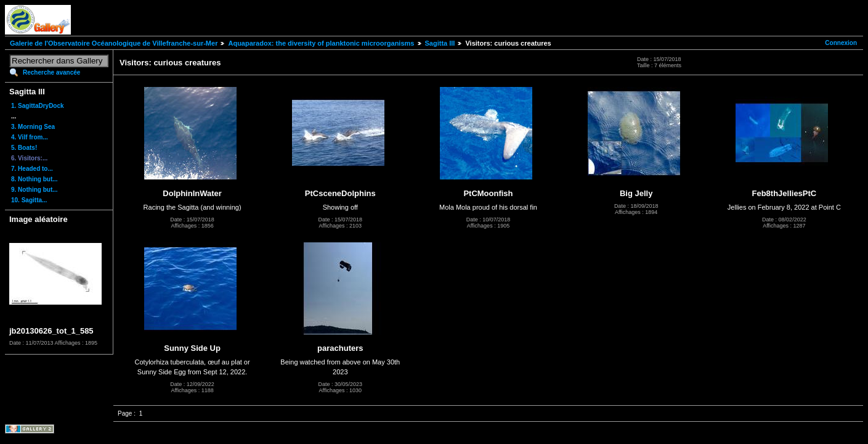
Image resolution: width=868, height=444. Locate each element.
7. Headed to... (32, 169)
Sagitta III (440, 43)
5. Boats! (24, 148)
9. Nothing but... (34, 190)
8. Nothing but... (34, 179)
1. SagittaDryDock (38, 106)
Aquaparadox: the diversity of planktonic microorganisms (321, 43)
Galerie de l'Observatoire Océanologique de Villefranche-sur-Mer (114, 43)
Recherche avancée (51, 72)
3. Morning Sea (33, 127)
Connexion (841, 43)
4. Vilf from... (30, 137)
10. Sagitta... (29, 200)
